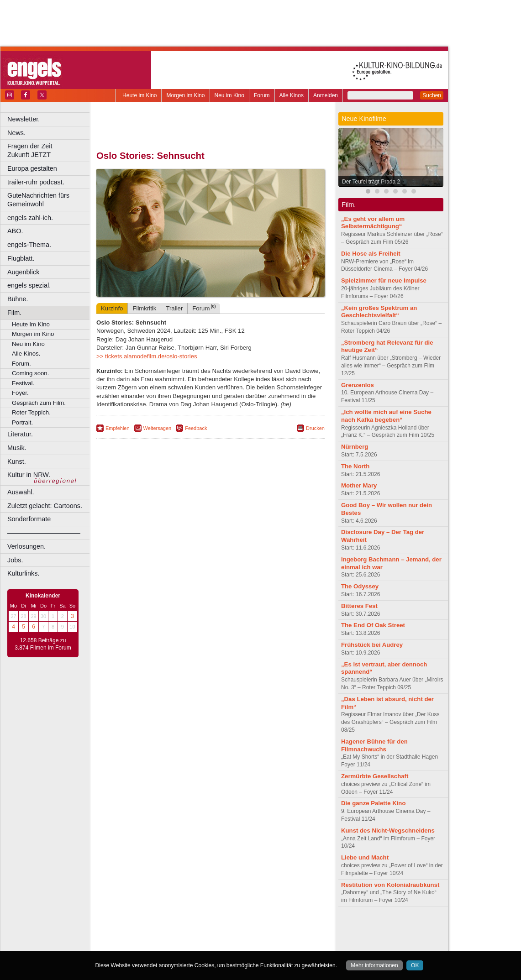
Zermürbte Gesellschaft (375, 776)
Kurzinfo (112, 308)
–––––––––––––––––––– (44, 533)
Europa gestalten (32, 168)
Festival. (23, 383)
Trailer (174, 308)
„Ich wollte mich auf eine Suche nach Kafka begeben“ (386, 416)
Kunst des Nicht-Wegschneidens (388, 831)
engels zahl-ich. (30, 218)
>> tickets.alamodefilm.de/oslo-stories (147, 356)
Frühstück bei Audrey (372, 645)
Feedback (196, 428)
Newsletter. (24, 119)
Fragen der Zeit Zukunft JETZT (50, 150)
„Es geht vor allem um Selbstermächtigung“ (373, 223)
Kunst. (17, 461)
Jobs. (15, 560)
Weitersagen (158, 428)
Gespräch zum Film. (39, 403)
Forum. (21, 364)
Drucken (315, 428)
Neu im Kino (229, 95)
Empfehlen (118, 428)
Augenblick (23, 272)
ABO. (15, 231)
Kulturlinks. (23, 573)
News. (16, 133)
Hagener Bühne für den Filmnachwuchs (374, 745)
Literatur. (20, 434)
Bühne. (18, 299)
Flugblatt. (21, 258)
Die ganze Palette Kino (373, 803)
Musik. (17, 448)
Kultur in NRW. (29, 475)
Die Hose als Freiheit (371, 254)
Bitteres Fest (359, 606)
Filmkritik (144, 308)
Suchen (432, 95)
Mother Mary (359, 485)
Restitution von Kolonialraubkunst (390, 885)
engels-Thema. (29, 245)
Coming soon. (30, 373)
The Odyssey (360, 586)
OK (415, 965)
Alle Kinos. (26, 354)
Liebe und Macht (365, 857)
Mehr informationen (374, 965)
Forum (262, 95)
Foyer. (20, 393)
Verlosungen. (26, 546)
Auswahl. (21, 492)
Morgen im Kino (185, 95)
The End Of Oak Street (373, 625)
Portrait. (22, 422)
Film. (14, 313)
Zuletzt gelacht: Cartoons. (45, 506)
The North (355, 466)
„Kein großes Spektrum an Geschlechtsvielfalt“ (379, 312)
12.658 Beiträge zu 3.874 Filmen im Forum (43, 644)
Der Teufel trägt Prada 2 (371, 182)
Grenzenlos (358, 385)
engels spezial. (29, 285)
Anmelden (326, 95)
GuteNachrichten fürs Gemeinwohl (38, 200)
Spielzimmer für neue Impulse (384, 280)
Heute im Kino (139, 95)
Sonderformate (29, 519)
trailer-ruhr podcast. (36, 182)
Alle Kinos (292, 95)
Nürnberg (355, 447)
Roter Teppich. (31, 412)
